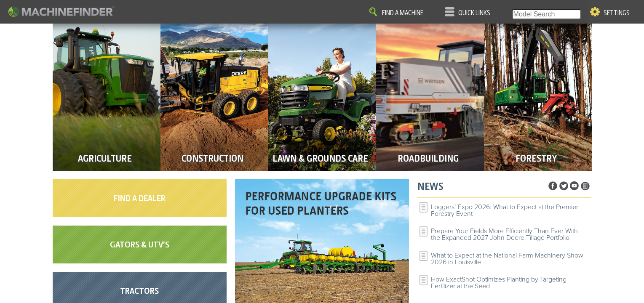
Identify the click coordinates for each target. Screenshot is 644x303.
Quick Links (474, 13)
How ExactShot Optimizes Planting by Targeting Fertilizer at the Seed (499, 283)
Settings (617, 13)
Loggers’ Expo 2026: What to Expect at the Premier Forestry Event (505, 210)
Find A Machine (403, 13)
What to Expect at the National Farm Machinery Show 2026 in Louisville (507, 259)
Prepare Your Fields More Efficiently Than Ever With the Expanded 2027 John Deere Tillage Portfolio (504, 234)
